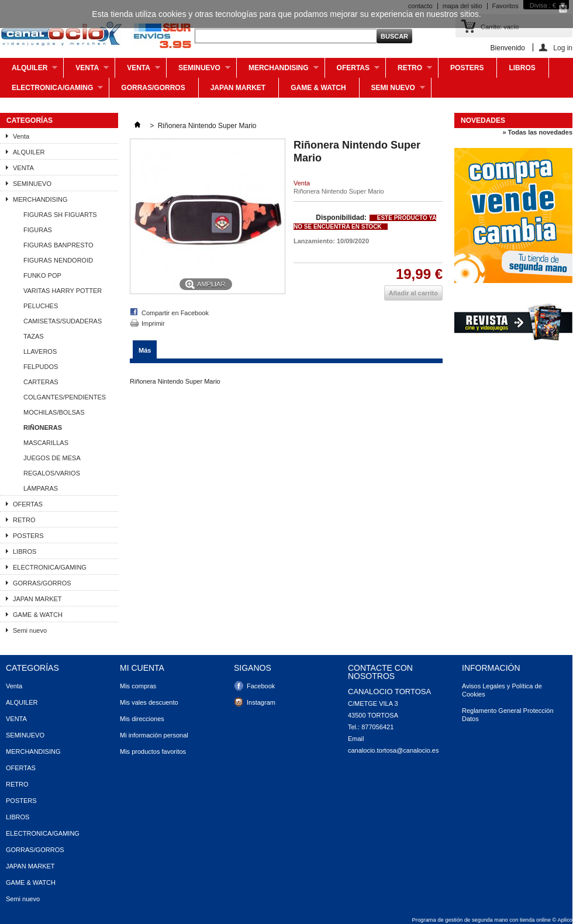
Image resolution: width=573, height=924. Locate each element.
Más (145, 350)
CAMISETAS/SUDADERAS (63, 321)
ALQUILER (29, 71)
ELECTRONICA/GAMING (51, 91)
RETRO (409, 71)
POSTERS (467, 68)
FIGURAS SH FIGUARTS (60, 215)
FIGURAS (38, 230)
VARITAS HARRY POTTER (63, 291)
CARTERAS (41, 382)
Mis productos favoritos (153, 751)
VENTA (138, 71)
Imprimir (153, 323)
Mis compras (138, 686)
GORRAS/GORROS (153, 88)
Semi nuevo (392, 91)
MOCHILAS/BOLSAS (54, 412)
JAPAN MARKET (238, 88)
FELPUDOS (41, 367)
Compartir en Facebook (175, 313)
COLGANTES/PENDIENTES (65, 397)
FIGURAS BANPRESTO (58, 245)
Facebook (261, 686)
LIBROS (522, 68)
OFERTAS (352, 71)
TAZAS (34, 336)
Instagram (261, 702)
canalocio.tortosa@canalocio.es (393, 750)
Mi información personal (154, 735)
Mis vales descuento (149, 702)
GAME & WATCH (318, 88)
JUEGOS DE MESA (52, 458)
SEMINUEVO (199, 71)
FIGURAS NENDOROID (58, 260)
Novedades (483, 120)
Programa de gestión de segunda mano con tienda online (481, 920)
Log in (563, 48)
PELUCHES (41, 306)
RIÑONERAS (43, 427)
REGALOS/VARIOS (52, 473)
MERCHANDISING (278, 71)
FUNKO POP (42, 275)
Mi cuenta (142, 668)
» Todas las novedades (537, 132)
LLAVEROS (40, 351)
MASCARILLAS (46, 443)
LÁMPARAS (41, 488)
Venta (86, 71)
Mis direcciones (142, 719)
